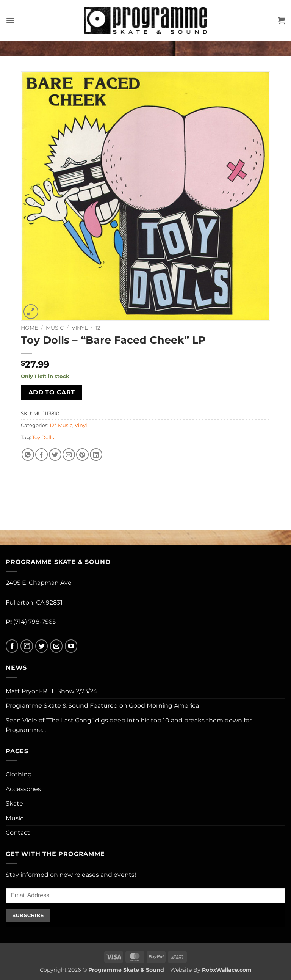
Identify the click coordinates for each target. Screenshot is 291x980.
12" (99, 328)
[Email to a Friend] (69, 455)
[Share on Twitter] (55, 455)
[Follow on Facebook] (12, 646)
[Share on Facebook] (41, 455)
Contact (18, 833)
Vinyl (80, 328)
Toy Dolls (43, 437)
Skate (14, 803)
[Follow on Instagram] (27, 646)
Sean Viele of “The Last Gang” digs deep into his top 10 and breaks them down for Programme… (129, 725)
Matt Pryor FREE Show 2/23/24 (52, 691)
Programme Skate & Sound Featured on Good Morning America (102, 706)
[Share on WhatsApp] (28, 455)
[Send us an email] (56, 646)
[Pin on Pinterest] (82, 455)
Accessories (23, 789)
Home (29, 328)
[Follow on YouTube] (71, 646)
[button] (10, 20)
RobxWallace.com (227, 970)
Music (55, 328)
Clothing (19, 774)
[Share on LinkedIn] (96, 455)
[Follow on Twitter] (41, 646)
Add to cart (52, 392)
